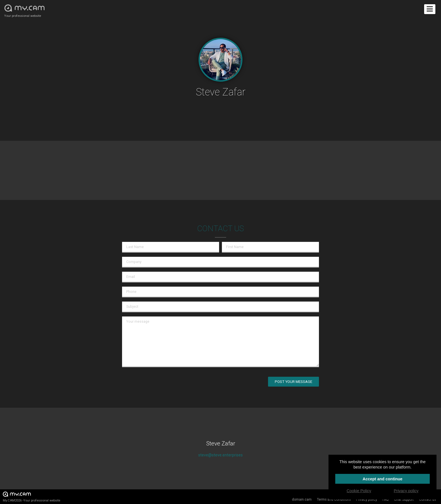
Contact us (427, 499)
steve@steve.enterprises (220, 455)
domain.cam (302, 499)
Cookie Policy (359, 491)
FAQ (386, 499)
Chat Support (404, 499)
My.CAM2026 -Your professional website (31, 497)
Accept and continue (382, 479)
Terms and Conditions (334, 499)
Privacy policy (367, 499)
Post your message (293, 382)
